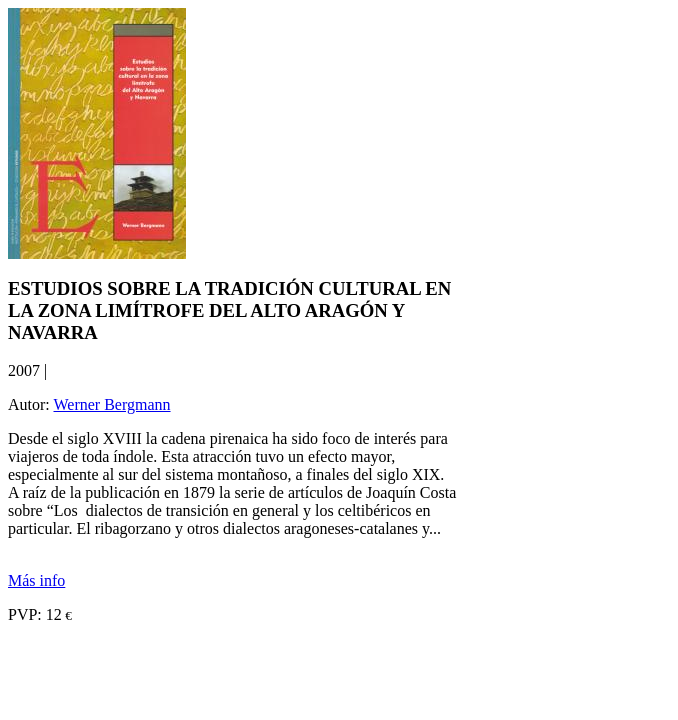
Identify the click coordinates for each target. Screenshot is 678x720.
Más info (36, 580)
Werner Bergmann (112, 404)
